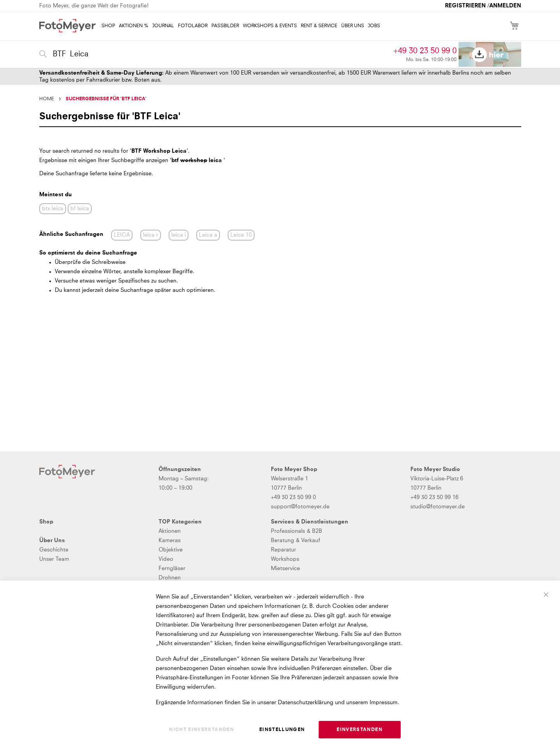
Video (166, 559)
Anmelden (505, 6)
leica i (179, 235)
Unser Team (54, 559)
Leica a (208, 235)
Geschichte (54, 550)
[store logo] (67, 26)
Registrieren (465, 6)
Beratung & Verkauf (296, 541)
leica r (151, 235)
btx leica (53, 209)
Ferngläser (172, 569)
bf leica (80, 209)
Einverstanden (359, 730)
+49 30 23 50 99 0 (425, 51)
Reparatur (283, 550)
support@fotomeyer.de (300, 507)
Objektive (171, 550)
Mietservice (285, 569)
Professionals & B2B (297, 531)
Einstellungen (282, 730)
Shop (46, 522)
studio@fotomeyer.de (438, 507)
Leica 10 (241, 235)
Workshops (285, 559)
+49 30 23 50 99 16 (434, 497)
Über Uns (52, 541)
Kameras (170, 541)
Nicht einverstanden (201, 730)
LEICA (122, 235)
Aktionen (170, 531)
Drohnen (170, 578)
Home (47, 99)
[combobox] (215, 54)
